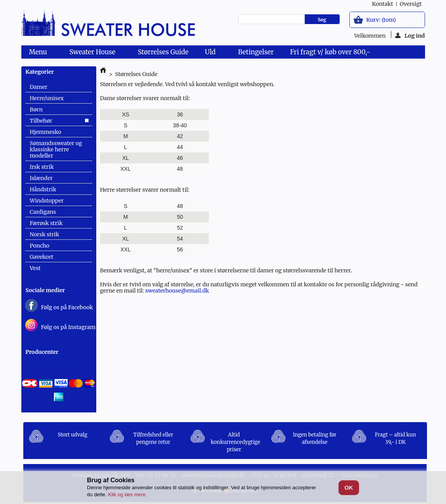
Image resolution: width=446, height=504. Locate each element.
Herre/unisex (47, 98)
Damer (39, 87)
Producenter (42, 352)
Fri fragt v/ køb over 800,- (330, 52)
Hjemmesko (46, 132)
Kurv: (381, 20)
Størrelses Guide (163, 52)
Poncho (40, 246)
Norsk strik (45, 234)
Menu (40, 53)
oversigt (411, 4)
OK (349, 488)
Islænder (41, 178)
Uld (212, 53)
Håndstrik (43, 189)
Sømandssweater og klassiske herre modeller (56, 149)
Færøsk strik (46, 223)
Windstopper (47, 201)
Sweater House (94, 53)
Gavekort (42, 257)
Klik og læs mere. (127, 494)
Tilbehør (41, 121)
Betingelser (256, 52)
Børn (36, 109)
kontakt (382, 4)
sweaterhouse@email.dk (177, 291)
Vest (35, 268)
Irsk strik (42, 167)
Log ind (410, 35)
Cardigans (43, 212)
